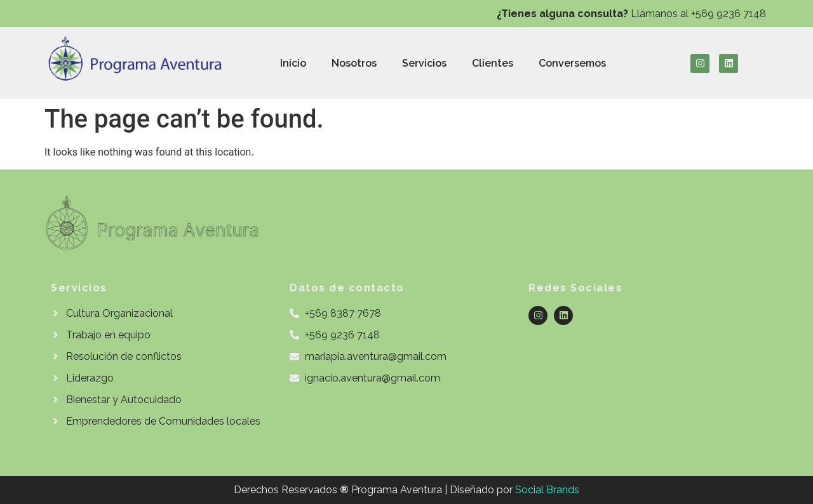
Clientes (493, 63)
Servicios (424, 63)
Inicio (293, 63)
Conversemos (572, 63)
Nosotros (354, 63)
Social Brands (547, 490)
